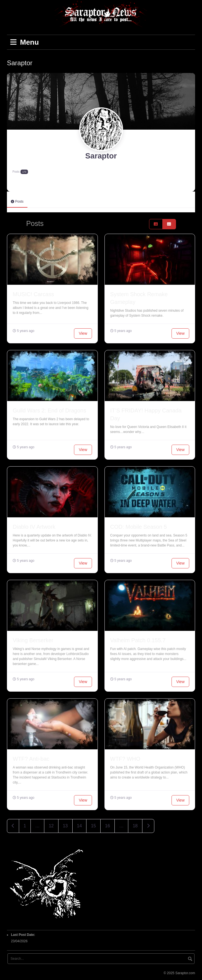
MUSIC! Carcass (33, 293)
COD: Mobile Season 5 (139, 526)
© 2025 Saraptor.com (179, 972)
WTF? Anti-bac (31, 758)
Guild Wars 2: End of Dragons (49, 409)
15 (93, 825)
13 (65, 825)
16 (108, 825)
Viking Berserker (33, 639)
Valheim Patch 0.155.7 (138, 639)
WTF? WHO (125, 758)
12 (51, 825)
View (83, 332)
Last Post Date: (23, 934)
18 (135, 825)
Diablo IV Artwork (34, 526)
